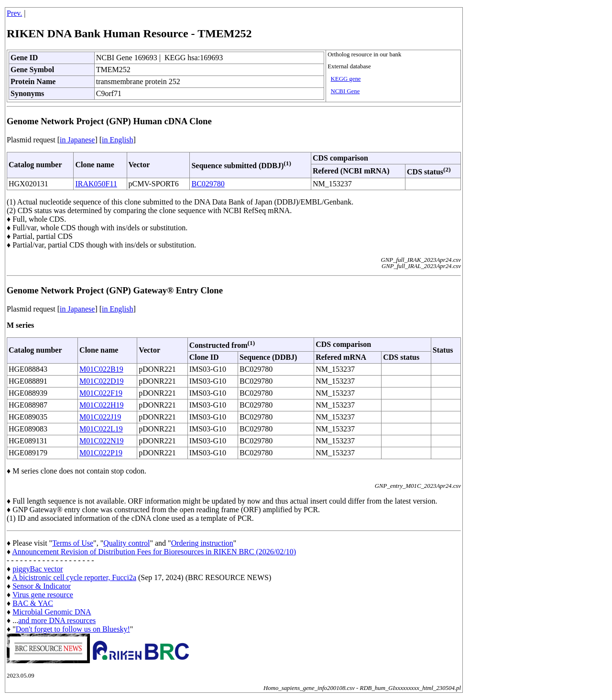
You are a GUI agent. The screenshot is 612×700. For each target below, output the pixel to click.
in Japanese (77, 140)
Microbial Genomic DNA (52, 612)
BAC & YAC (33, 603)
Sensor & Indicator (42, 586)
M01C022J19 (100, 417)
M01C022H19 (101, 405)
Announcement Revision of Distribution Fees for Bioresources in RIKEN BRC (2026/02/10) (154, 552)
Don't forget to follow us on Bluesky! (73, 629)
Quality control (126, 543)
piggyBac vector (38, 569)
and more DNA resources (57, 620)
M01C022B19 (101, 369)
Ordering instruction (202, 543)
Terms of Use (73, 543)
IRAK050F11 (96, 184)
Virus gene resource (43, 595)
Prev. (14, 13)
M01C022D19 (101, 381)
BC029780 (208, 184)
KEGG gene (346, 79)
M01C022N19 (101, 441)
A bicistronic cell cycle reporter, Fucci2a (74, 577)
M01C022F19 (101, 393)
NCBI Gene (345, 91)
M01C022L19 (101, 429)
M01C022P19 (101, 453)
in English (117, 140)
